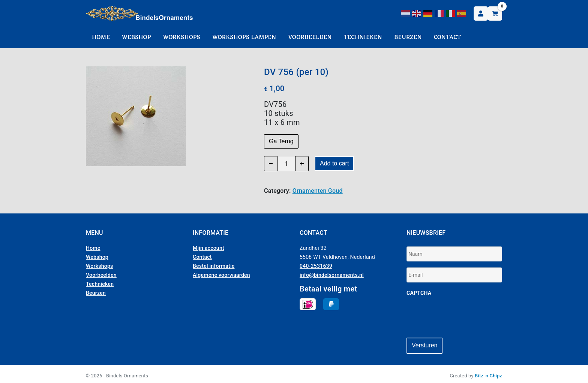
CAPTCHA (419, 293)
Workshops (182, 38)
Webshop (136, 38)
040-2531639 (316, 266)
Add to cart (334, 163)
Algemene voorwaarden (221, 275)
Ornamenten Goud (318, 191)
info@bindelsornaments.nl (332, 275)
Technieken (363, 38)
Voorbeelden (310, 38)
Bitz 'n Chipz (488, 372)
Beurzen (408, 38)
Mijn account (208, 248)
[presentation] (463, 317)
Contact (447, 38)
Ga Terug (281, 141)
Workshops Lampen (244, 38)
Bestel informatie (214, 266)
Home (101, 38)
